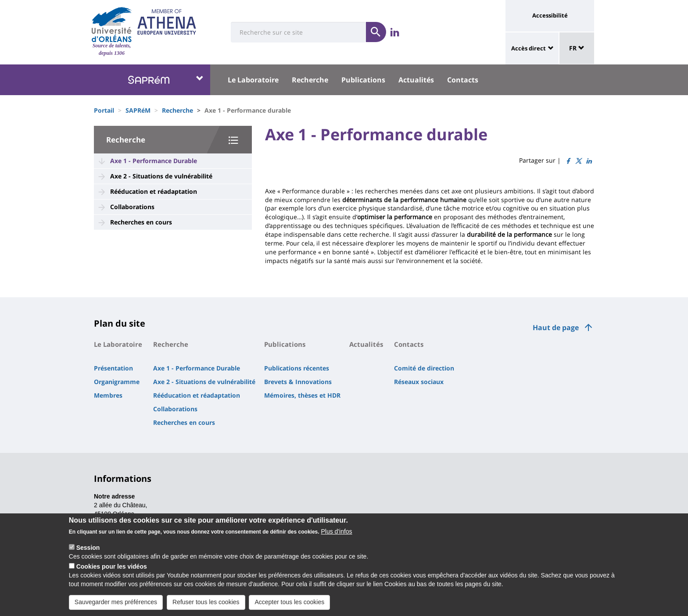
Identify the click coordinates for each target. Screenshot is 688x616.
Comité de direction (424, 368)
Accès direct (529, 48)
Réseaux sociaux (419, 382)
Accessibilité (550, 15)
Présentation (113, 368)
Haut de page (556, 328)
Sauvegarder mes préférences (116, 602)
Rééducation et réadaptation (154, 191)
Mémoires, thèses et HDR (302, 395)
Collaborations (132, 207)
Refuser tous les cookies (206, 602)
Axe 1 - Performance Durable (154, 161)
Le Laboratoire (253, 80)
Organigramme (117, 382)
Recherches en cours (141, 222)
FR (577, 48)
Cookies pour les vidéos (112, 566)
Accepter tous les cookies (289, 602)
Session (88, 548)
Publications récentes (297, 368)
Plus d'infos (336, 531)
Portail (104, 110)
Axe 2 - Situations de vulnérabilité (161, 176)
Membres (108, 395)
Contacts (463, 80)
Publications (363, 80)
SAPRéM (138, 110)
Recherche (310, 80)
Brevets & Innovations (298, 382)
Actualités (416, 80)
